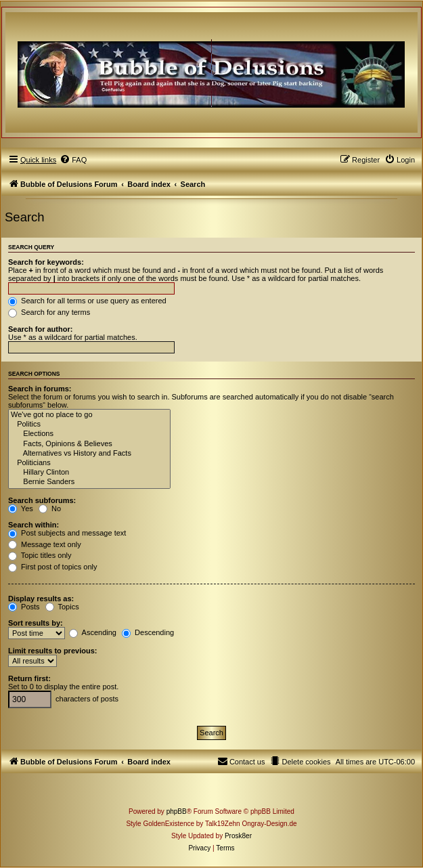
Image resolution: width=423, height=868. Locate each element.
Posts (24, 607)
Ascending (93, 632)
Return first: (29, 678)
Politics (89, 425)
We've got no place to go (89, 415)
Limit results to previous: (52, 651)
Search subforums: (42, 500)
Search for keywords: (46, 262)
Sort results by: (36, 623)
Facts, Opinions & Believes (89, 444)
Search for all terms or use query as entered (87, 301)
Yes (21, 508)
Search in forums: (40, 389)
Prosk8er (238, 836)
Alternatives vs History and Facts (89, 454)
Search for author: (40, 329)
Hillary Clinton (89, 473)
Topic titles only (40, 555)
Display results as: (41, 599)
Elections (89, 434)
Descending (148, 632)
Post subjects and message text (67, 533)
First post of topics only (53, 567)
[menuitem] (73, 160)
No (50, 508)
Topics (62, 607)
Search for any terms (49, 312)
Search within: (34, 525)
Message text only (45, 544)
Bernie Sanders (89, 482)
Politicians (89, 463)
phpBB (177, 811)
